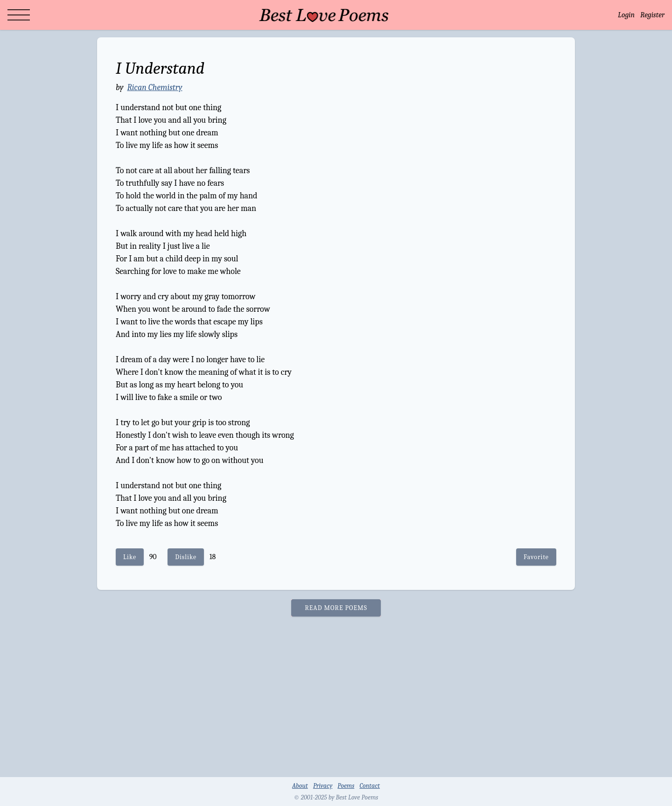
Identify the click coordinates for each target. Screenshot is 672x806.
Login (626, 15)
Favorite (536, 557)
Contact (370, 786)
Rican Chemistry (154, 88)
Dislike (186, 557)
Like (130, 557)
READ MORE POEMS (336, 608)
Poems (346, 786)
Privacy (323, 786)
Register (652, 15)
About (300, 786)
